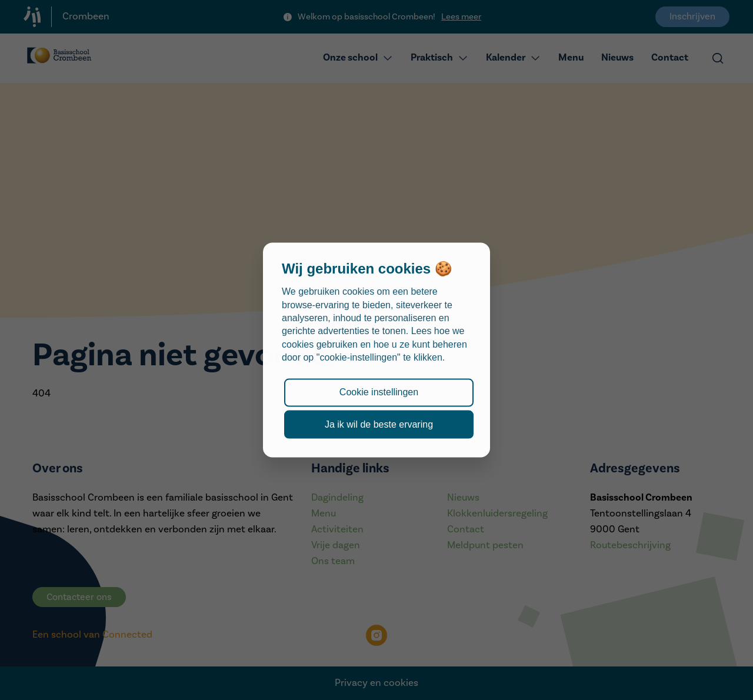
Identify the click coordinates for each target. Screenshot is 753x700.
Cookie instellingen (379, 392)
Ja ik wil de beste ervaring (379, 424)
